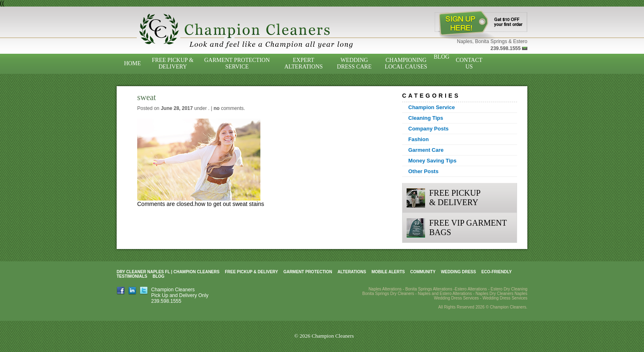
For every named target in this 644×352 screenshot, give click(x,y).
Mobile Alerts (388, 272)
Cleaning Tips (426, 118)
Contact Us (469, 63)
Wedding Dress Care (354, 63)
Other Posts (423, 171)
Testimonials (132, 276)
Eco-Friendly (497, 272)
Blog (442, 57)
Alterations (352, 272)
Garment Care (426, 150)
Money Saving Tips (432, 161)
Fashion (419, 139)
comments (229, 108)
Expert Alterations (304, 63)
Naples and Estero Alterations (445, 294)
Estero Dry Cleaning (509, 289)
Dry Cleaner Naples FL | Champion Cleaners (168, 272)
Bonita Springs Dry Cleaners (388, 294)
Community (423, 272)
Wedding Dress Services (505, 298)
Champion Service (431, 107)
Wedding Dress (458, 272)
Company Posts (428, 129)
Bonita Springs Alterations (429, 289)
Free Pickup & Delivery (173, 63)
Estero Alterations (471, 289)
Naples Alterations (385, 289)
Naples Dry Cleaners (494, 294)
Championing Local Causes (406, 63)
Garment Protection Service (237, 63)
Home (132, 63)
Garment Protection (308, 272)
